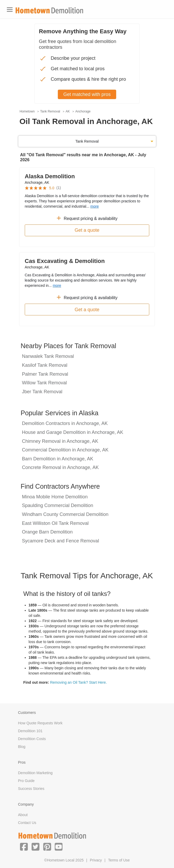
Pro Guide (26, 781)
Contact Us (27, 823)
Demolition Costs (32, 739)
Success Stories (31, 789)
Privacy (96, 860)
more (95, 206)
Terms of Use (119, 860)
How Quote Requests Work (40, 723)
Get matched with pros (87, 94)
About (23, 815)
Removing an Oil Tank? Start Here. (78, 682)
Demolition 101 (30, 731)
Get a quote (87, 230)
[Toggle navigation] (10, 10)
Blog (22, 747)
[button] (24, 847)
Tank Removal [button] (87, 141)
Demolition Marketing (35, 773)
